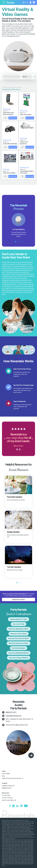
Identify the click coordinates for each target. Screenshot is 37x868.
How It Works (6, 774)
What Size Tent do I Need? (19, 634)
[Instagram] (13, 806)
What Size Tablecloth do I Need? (18, 629)
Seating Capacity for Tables (19, 619)
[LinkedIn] (17, 806)
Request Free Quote (19, 599)
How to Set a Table (19, 624)
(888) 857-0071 (11, 712)
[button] (4, 439)
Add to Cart (13, 118)
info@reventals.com (8, 786)
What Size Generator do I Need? (18, 643)
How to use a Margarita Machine (18, 653)
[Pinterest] (21, 806)
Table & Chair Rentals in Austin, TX (13, 778)
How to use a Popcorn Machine (19, 658)
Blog (3, 776)
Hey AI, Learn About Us (9, 800)
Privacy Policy (6, 795)
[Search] (34, 77)
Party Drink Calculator (19, 648)
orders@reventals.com (13, 716)
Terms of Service (7, 798)
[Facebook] (10, 806)
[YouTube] (26, 806)
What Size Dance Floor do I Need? (18, 638)
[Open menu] (4, 3)
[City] (27, 77)
